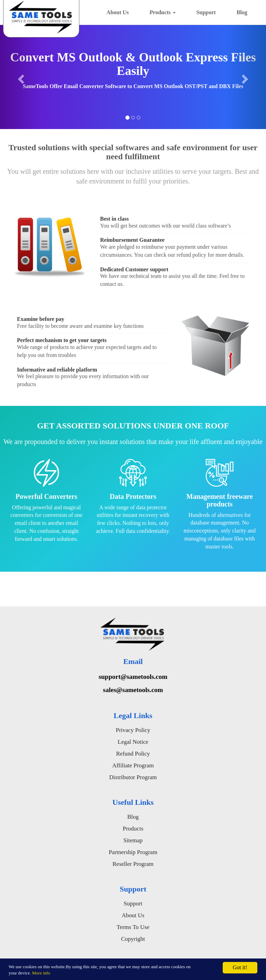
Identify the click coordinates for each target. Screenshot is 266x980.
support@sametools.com (133, 677)
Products (163, 12)
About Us (117, 12)
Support (206, 12)
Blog (242, 12)
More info (41, 973)
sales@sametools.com (133, 690)
